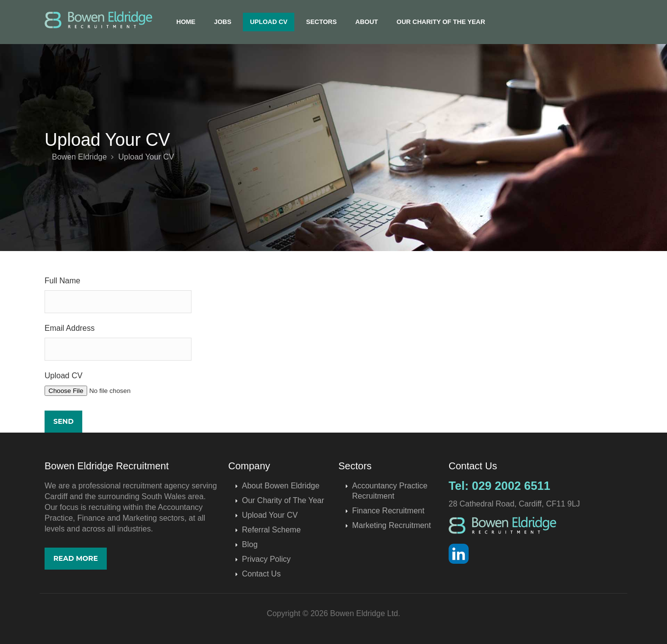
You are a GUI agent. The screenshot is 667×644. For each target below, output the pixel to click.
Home (186, 22)
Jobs (223, 22)
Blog (250, 544)
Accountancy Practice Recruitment (390, 491)
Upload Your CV (270, 515)
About (367, 22)
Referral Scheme (271, 530)
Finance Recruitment (388, 511)
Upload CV (269, 22)
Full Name (62, 281)
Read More (76, 558)
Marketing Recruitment (392, 525)
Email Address (70, 328)
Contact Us (261, 574)
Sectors (322, 22)
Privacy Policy (266, 559)
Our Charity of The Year (441, 22)
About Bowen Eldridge (281, 486)
